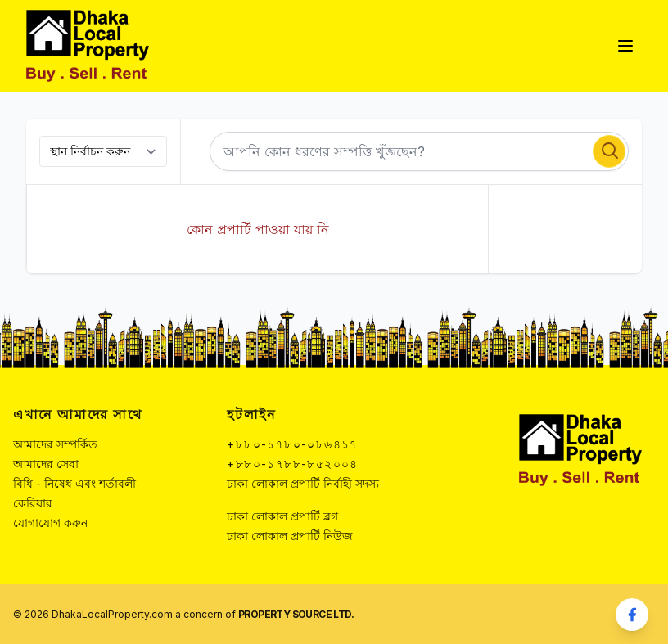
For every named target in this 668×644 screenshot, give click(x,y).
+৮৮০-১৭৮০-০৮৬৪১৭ (292, 444)
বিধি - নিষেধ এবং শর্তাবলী (74, 483)
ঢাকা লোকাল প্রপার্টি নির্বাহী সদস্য (303, 483)
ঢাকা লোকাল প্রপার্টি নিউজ (290, 536)
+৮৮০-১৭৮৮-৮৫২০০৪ (292, 464)
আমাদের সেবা (46, 464)
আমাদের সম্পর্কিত (55, 444)
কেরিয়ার (33, 503)
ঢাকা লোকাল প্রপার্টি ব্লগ (282, 516)
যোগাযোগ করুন (50, 522)
